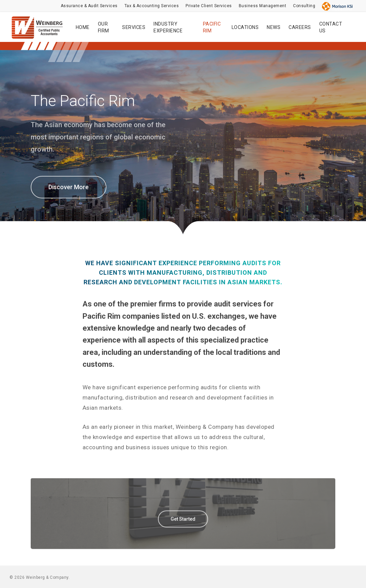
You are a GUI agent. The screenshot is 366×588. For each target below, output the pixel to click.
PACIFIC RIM (212, 27)
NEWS (274, 27)
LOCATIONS (245, 27)
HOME (83, 27)
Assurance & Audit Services (89, 6)
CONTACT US (331, 27)
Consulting (304, 6)
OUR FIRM (104, 27)
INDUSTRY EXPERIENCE (168, 27)
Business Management (263, 6)
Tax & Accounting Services (152, 6)
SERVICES (134, 27)
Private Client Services (209, 6)
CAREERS (300, 27)
